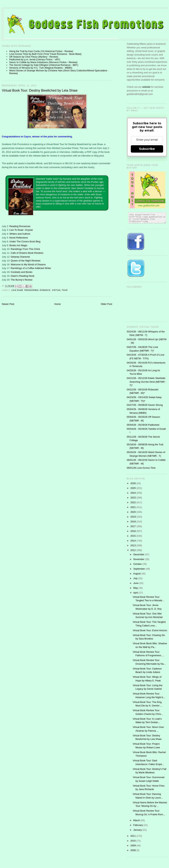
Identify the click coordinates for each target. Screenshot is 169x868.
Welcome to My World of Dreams (28, 264)
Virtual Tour (60, 290)
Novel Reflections (19, 238)
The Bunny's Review (21, 280)
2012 (133, 550)
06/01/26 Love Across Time (141, 468)
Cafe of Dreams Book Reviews (27, 253)
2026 (133, 483)
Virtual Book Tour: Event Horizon (150, 630)
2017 (133, 526)
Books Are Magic (18, 245)
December (139, 554)
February (139, 825)
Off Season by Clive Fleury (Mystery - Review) (34, 57)
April (136, 593)
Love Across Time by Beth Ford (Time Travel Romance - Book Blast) (45, 54)
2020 (133, 512)
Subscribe (147, 149)
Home (58, 304)
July (136, 578)
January (138, 830)
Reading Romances (20, 226)
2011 (133, 836)
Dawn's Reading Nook (22, 276)
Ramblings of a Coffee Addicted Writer (31, 268)
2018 (133, 522)
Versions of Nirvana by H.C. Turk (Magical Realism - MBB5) (41, 68)
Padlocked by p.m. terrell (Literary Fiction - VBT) (35, 59)
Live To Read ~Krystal (21, 230)
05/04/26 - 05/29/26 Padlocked (143, 425)
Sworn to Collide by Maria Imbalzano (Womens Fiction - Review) (43, 62)
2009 (133, 845)
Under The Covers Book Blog (25, 241)
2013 (133, 545)
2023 (133, 498)
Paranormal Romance (37, 290)
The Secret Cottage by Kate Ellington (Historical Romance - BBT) (44, 65)
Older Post (106, 304)
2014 (133, 541)
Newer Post (8, 304)
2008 (133, 850)
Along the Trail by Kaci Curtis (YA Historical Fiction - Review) (41, 51)
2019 (133, 517)
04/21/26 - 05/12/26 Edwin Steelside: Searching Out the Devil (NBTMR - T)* (146, 382)
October (138, 564)
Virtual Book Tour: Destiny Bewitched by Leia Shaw (40, 90)
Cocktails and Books (21, 272)
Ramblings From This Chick (25, 249)
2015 (133, 536)
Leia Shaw (17, 290)
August (137, 574)
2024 (133, 493)
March (137, 820)
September (140, 569)
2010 (133, 841)
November (139, 559)
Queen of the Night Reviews (26, 261)
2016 (133, 531)
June (136, 583)
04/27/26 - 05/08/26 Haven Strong (145, 405)
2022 (133, 502)
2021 (133, 507)
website (147, 87)
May (136, 588)
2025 (133, 488)
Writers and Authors (20, 234)
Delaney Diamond (20, 257)
